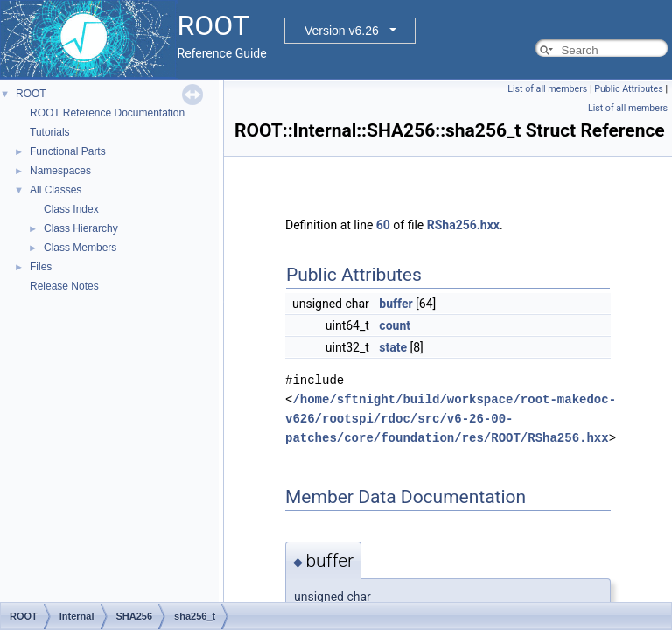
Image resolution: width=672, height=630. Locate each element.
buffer (395, 304)
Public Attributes (629, 89)
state (393, 347)
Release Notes (64, 286)
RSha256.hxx (463, 225)
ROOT (31, 94)
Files (41, 267)
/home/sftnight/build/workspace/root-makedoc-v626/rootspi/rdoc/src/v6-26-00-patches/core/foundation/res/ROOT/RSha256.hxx (451, 419)
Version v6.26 (342, 31)
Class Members (80, 248)
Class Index (71, 209)
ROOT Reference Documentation (107, 113)
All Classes (56, 190)
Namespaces (60, 171)
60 (383, 225)
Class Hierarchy (81, 228)
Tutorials (50, 132)
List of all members (547, 89)
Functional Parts (68, 151)
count (395, 325)
